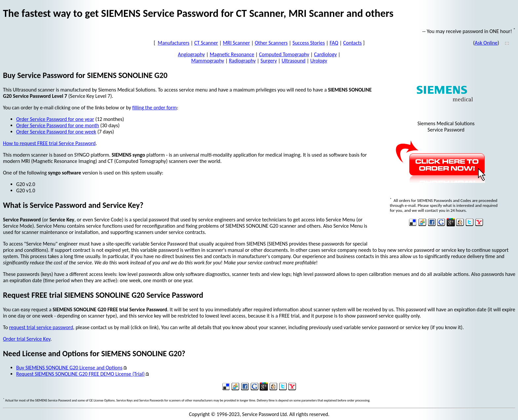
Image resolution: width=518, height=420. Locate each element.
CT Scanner (206, 43)
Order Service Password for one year (55, 119)
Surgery (269, 61)
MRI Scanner (237, 43)
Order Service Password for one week (56, 132)
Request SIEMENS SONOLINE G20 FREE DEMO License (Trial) (80, 374)
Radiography (242, 61)
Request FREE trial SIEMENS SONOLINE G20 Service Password (103, 295)
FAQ (334, 43)
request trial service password (41, 327)
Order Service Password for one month (58, 125)
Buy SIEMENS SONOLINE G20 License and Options (69, 368)
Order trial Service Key (27, 339)
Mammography (208, 61)
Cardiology (326, 54)
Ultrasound (294, 61)
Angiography (192, 54)
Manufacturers (174, 43)
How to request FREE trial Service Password (49, 143)
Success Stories (309, 43)
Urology (319, 61)
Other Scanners (271, 43)
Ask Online (486, 43)
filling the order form (154, 108)
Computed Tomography (284, 54)
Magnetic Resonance (232, 54)
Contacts (352, 43)
